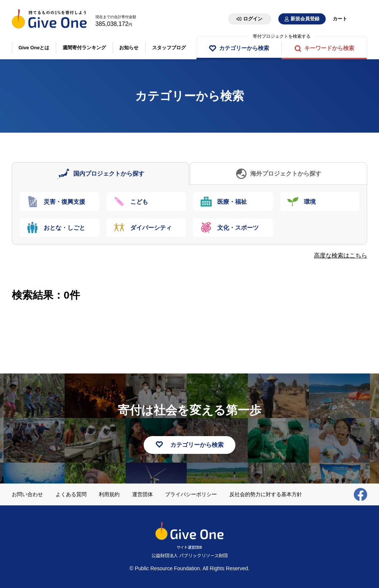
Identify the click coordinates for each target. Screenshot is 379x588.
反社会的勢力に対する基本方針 (266, 494)
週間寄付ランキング (85, 48)
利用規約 (109, 494)
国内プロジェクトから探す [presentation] (109, 174)
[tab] (100, 174)
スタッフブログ (169, 48)
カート (340, 19)
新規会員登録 (305, 19)
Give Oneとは (34, 48)
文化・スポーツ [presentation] (238, 228)
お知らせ (129, 48)
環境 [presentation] (310, 202)
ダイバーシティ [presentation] (151, 228)
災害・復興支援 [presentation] (64, 202)
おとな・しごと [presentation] (64, 228)
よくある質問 (71, 494)
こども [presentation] (140, 202)
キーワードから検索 (329, 48)
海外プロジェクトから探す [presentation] (286, 174)
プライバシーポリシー (191, 494)
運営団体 (142, 494)
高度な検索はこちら (341, 255)
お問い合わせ (27, 494)
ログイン (253, 19)
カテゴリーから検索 (244, 48)
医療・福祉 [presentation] (232, 202)
